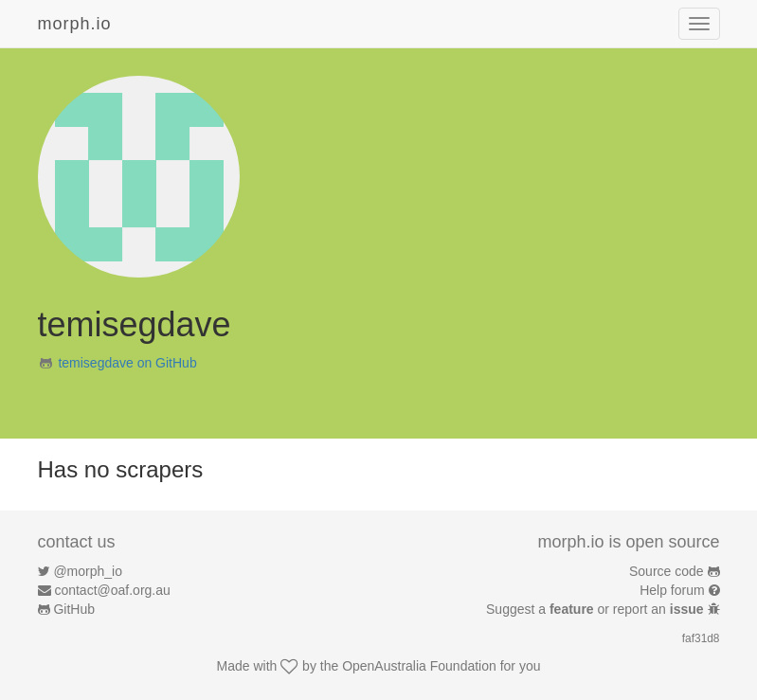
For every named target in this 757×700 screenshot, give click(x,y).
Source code (667, 571)
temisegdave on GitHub (127, 363)
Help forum (672, 590)
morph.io (75, 24)
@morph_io (88, 571)
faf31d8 (701, 638)
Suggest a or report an (596, 609)
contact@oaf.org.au (112, 590)
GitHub (74, 609)
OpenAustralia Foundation (419, 666)
